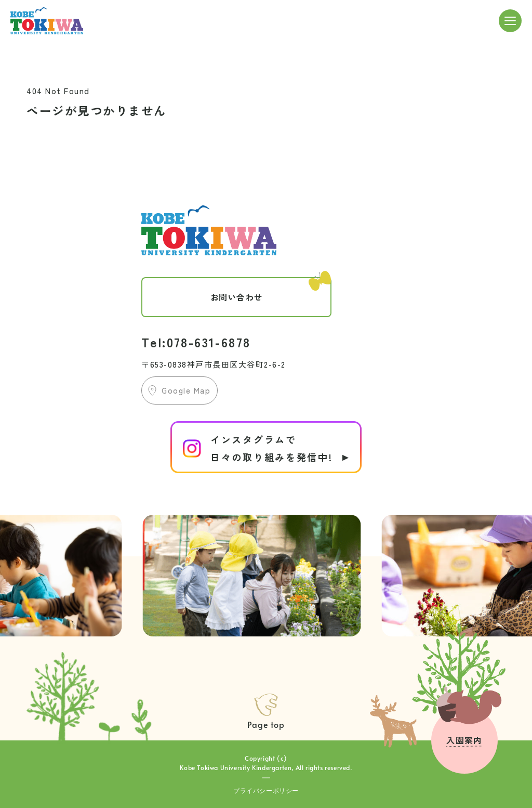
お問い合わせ (271, 290)
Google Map (186, 390)
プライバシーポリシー (266, 790)
